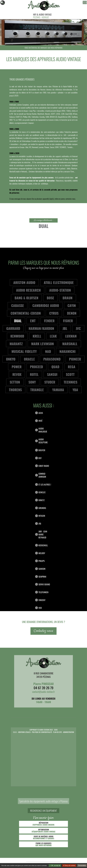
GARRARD (13, 328)
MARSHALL (70, 344)
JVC (78, 328)
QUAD (55, 367)
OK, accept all (55, 865)
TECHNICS (70, 382)
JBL (65, 328)
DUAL (18, 321)
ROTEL (34, 374)
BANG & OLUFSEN (26, 298)
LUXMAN (71, 336)
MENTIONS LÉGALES (24, 732)
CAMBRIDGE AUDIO (46, 305)
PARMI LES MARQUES (43, 844)
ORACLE (29, 359)
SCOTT (70, 374)
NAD (48, 351)
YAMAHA (58, 390)
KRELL (37, 336)
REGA (72, 367)
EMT (33, 321)
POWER (17, 367)
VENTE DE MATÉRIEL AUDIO (44, 837)
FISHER (68, 321)
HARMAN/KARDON (41, 328)
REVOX (17, 374)
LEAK (53, 336)
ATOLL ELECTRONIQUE (59, 282)
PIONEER (75, 359)
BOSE (50, 298)
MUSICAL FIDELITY (24, 351)
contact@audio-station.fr (43, 692)
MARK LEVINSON (42, 344)
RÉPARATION (43, 824)
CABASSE (18, 305)
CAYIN (72, 305)
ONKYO (11, 359)
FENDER (49, 321)
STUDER (50, 382)
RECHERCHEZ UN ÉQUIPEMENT (43, 811)
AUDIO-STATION (60, 290)
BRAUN (67, 298)
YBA (75, 390)
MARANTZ (16, 344)
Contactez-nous (43, 631)
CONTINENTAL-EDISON (26, 313)
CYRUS (54, 313)
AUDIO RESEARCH (28, 290)
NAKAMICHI (67, 351)
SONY (32, 382)
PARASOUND (52, 359)
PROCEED (36, 367)
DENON (72, 313)
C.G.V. (15, 732)
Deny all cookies (69, 865)
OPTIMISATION (44, 831)
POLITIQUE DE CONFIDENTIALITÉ (42, 732)
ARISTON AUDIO (24, 282)
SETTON (15, 382)
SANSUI (52, 374)
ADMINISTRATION (69, 732)
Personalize (82, 865)
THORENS (15, 390)
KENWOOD (17, 336)
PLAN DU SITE (58, 732)
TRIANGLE (37, 390)
